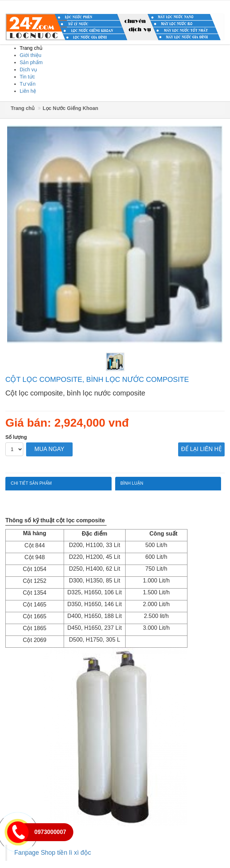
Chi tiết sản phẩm (31, 483)
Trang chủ (31, 48)
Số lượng (16, 437)
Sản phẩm (31, 62)
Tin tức (27, 77)
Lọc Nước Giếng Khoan (70, 108)
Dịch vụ (28, 69)
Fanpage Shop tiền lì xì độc (53, 853)
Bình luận (132, 483)
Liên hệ (28, 91)
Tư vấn (28, 84)
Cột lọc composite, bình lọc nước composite (97, 379)
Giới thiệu (31, 55)
